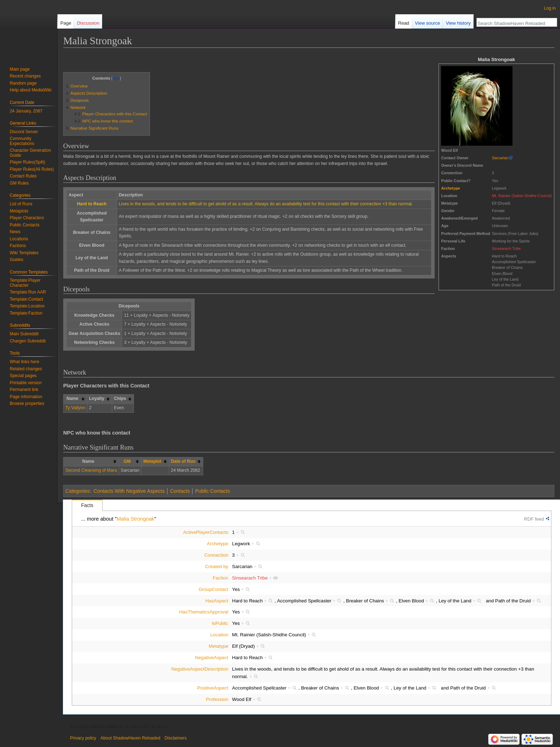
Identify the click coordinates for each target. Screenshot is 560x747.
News (15, 232)
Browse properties (27, 403)
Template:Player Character (25, 283)
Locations (19, 239)
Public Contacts (212, 491)
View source (428, 23)
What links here (24, 362)
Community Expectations (22, 141)
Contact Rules (23, 176)
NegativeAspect (212, 658)
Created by (217, 566)
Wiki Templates (24, 253)
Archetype (451, 188)
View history (458, 23)
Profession (217, 699)
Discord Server (24, 132)
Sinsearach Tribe (506, 249)
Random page (23, 83)
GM (127, 461)
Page (66, 23)
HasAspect (217, 601)
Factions (18, 246)
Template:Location (27, 306)
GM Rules (19, 183)
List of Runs (21, 204)
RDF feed (534, 519)
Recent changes (25, 76)
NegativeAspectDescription (200, 669)
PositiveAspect (213, 688)
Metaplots (19, 211)
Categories (77, 491)
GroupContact (213, 589)
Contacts (180, 491)
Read (404, 23)
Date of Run (183, 461)
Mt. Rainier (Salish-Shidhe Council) (522, 196)
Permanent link (24, 390)
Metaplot (152, 461)
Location (219, 635)
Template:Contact (26, 299)
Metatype (219, 646)
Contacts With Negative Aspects (129, 491)
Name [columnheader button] (72, 398)
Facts (87, 505)
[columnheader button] (130, 462)
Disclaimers (176, 738)
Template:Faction (26, 313)
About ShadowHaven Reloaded (130, 738)
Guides (16, 260)
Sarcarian (500, 158)
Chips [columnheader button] (120, 398)
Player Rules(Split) (27, 162)
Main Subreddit (24, 334)
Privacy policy (83, 738)
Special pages (23, 376)
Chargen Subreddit (28, 341)
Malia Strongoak (136, 519)
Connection (216, 555)
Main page (20, 69)
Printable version (26, 383)
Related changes (26, 369)
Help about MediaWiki (31, 90)
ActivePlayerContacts (206, 532)
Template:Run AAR (28, 292)
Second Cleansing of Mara (91, 470)
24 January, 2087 (26, 111)
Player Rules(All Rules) (32, 169)
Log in (550, 8)
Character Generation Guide (30, 153)
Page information (26, 397)
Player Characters (27, 218)
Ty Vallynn (75, 408)
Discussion (88, 23)
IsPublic (220, 623)
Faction (221, 578)
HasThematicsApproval (204, 612)
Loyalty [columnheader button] (97, 398)
